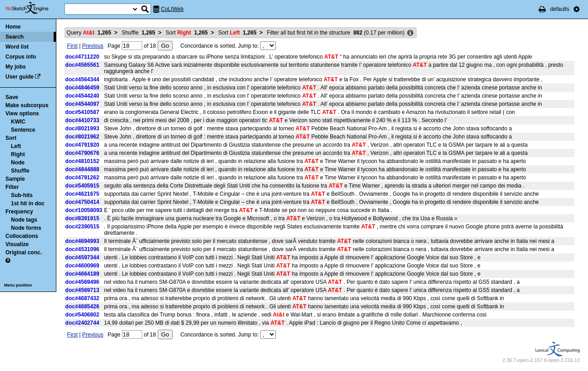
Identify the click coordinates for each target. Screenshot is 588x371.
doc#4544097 (82, 104)
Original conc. (24, 252)
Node (18, 163)
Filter (12, 187)
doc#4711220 (82, 57)
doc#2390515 (82, 227)
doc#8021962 (82, 137)
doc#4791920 (82, 145)
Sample (15, 179)
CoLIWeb (172, 9)
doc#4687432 (82, 298)
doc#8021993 (82, 129)
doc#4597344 (82, 257)
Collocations (22, 236)
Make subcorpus (27, 105)
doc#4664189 (82, 274)
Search (15, 37)
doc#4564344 (82, 79)
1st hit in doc (28, 203)
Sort (11, 138)
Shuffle (20, 171)
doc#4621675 (82, 194)
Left (16, 146)
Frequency (19, 212)
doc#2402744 (82, 323)
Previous (93, 46)
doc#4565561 (82, 65)
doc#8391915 (82, 218)
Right (18, 154)
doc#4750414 (82, 202)
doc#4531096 (82, 249)
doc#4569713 (82, 290)
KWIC (18, 122)
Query (89, 33)
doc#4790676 (82, 153)
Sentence (23, 130)
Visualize (17, 244)
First (72, 46)
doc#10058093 (84, 210)
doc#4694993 (82, 241)
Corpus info (21, 57)
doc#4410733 (82, 120)
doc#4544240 (82, 96)
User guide (20, 77)
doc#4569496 (82, 282)
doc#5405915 (82, 186)
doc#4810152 (82, 161)
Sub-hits (22, 195)
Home (13, 27)
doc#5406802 (82, 315)
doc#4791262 (82, 178)
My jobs (16, 67)
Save (12, 97)
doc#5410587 (82, 112)
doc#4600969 (82, 266)
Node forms (26, 228)
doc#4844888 (82, 169)
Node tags (24, 220)
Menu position (18, 285)
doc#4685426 (82, 307)
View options (22, 114)
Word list (17, 47)
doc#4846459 (82, 88)
